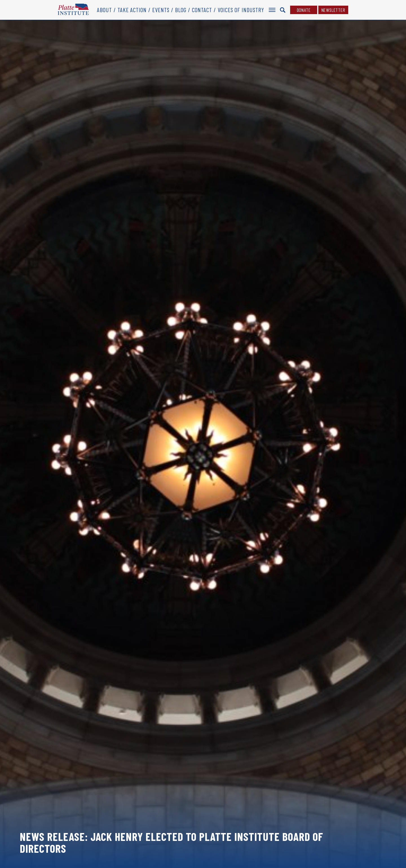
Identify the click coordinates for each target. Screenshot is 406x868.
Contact (202, 10)
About (104, 10)
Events (161, 10)
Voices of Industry (241, 10)
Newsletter (333, 10)
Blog (181, 10)
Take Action (132, 10)
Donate (304, 10)
